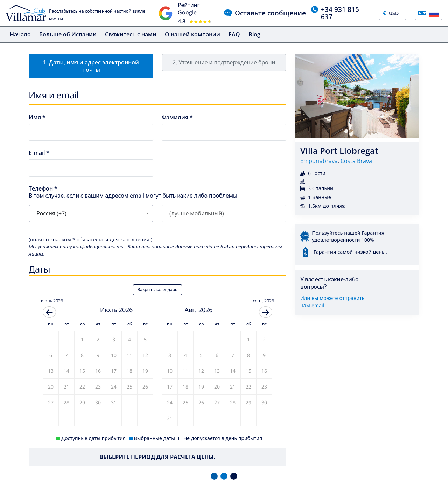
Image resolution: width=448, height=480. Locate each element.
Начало (20, 34)
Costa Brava (356, 161)
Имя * (37, 118)
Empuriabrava (319, 161)
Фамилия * (177, 118)
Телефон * (43, 189)
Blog (254, 34)
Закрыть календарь (157, 290)
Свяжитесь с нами (131, 34)
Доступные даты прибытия (93, 438)
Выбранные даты (155, 438)
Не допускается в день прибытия (223, 438)
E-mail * (39, 153)
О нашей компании (192, 34)
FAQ (234, 34)
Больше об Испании (68, 34)
